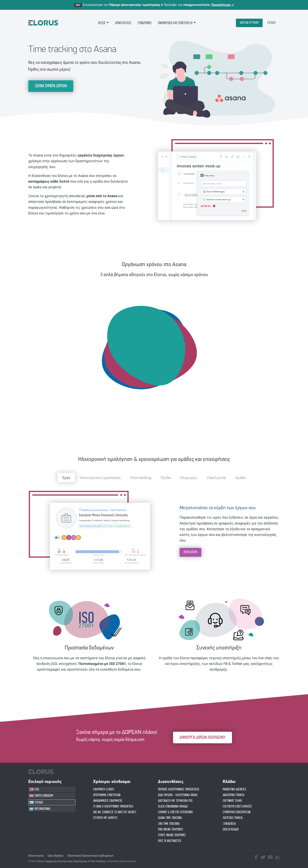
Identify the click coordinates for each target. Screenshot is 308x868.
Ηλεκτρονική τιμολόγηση (100, 478)
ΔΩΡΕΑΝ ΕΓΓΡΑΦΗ (249, 23)
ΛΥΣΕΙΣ (102, 23)
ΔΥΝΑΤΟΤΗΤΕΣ (123, 23)
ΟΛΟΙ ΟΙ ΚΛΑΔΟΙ (231, 830)
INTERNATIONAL (40, 809)
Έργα (66, 478)
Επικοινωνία (36, 856)
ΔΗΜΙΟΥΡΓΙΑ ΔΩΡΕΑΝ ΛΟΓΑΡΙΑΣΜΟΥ (203, 738)
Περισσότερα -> (222, 5)
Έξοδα (166, 478)
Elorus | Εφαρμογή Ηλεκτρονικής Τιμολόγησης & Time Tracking (71, 861)
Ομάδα (240, 478)
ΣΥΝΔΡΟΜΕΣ (145, 23)
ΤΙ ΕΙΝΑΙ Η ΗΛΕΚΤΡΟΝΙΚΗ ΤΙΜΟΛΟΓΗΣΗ (113, 807)
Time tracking (141, 478)
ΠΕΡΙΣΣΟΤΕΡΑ (190, 552)
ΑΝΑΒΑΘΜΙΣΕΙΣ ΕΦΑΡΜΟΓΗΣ (108, 801)
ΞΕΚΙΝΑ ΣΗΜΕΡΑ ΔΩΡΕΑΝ (51, 86)
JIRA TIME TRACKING (169, 824)
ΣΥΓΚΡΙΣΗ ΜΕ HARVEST (105, 818)
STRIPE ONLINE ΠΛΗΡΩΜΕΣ (172, 835)
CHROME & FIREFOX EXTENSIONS (175, 812)
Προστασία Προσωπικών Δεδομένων (90, 856)
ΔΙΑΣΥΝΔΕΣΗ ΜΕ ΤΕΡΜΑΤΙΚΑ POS (175, 801)
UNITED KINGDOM (41, 796)
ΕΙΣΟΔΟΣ (272, 23)
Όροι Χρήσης (56, 856)
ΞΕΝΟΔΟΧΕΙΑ (229, 824)
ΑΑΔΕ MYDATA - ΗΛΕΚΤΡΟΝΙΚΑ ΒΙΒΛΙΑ (178, 795)
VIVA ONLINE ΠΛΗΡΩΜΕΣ (171, 830)
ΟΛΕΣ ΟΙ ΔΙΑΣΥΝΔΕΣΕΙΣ (170, 841)
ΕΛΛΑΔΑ (36, 802)
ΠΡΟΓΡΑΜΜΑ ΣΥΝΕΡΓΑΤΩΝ (107, 795)
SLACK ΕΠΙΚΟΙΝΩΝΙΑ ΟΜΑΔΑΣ (173, 807)
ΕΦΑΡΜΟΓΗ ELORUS (104, 789)
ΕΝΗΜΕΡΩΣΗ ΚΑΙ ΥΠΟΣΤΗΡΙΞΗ (175, 23)
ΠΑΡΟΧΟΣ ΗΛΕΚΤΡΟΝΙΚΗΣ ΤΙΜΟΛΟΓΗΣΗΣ (179, 789)
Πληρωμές (189, 478)
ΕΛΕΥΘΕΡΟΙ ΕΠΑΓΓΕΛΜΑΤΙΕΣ (237, 807)
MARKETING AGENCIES (234, 789)
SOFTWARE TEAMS (232, 801)
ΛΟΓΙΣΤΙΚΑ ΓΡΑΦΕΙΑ (233, 818)
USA (34, 789)
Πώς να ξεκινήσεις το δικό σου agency (115, 812)
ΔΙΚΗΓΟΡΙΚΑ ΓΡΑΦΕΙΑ (234, 795)
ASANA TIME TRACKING (170, 818)
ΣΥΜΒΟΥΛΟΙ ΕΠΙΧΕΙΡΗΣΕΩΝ (237, 812)
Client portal (216, 478)
